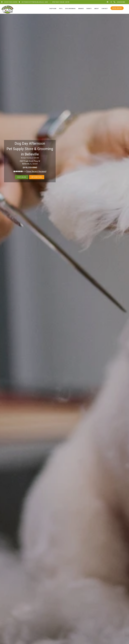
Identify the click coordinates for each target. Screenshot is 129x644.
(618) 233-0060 (30, 167)
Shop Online (22, 177)
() (36, 171)
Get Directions (37, 177)
